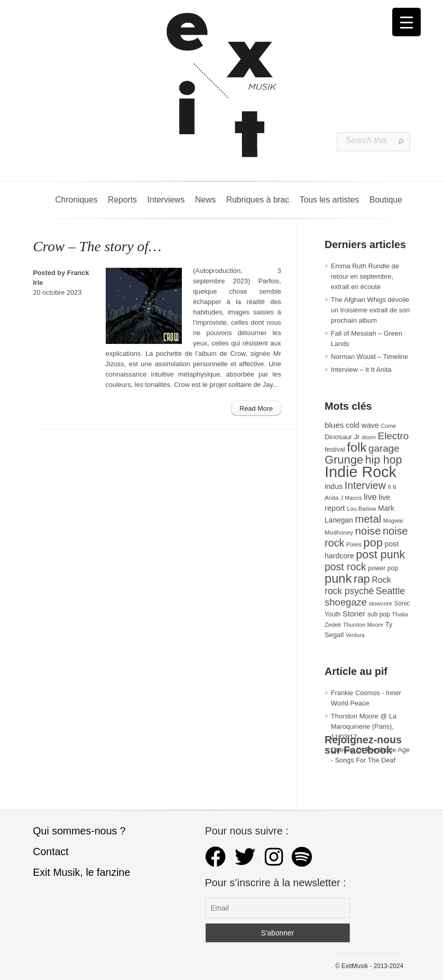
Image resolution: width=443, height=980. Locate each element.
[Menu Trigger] (406, 22)
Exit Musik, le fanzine (82, 872)
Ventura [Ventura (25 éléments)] (355, 635)
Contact (51, 852)
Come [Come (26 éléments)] (388, 426)
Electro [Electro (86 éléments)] (393, 436)
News (205, 200)
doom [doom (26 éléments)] (369, 437)
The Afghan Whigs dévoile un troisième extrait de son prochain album (370, 310)
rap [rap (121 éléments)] (361, 579)
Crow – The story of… (97, 246)
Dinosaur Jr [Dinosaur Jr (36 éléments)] (342, 437)
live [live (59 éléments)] (370, 497)
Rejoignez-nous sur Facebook (363, 745)
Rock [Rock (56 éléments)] (381, 580)
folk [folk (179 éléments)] (356, 447)
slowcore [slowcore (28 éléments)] (381, 603)
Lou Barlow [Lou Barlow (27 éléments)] (361, 509)
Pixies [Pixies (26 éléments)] (354, 544)
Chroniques (77, 200)
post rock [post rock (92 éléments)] (346, 567)
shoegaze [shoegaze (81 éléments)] (346, 602)
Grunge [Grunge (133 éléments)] (344, 460)
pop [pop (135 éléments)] (373, 543)
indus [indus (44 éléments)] (334, 486)
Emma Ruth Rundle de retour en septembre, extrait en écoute (365, 276)
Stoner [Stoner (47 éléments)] (354, 614)
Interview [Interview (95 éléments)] (365, 485)
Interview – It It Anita (361, 370)
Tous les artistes (329, 200)
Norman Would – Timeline (370, 357)
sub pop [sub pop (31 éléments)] (379, 614)
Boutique (386, 200)
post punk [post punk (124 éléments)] (381, 554)
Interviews (166, 200)
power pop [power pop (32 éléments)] (383, 568)
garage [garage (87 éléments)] (384, 448)
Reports (122, 200)
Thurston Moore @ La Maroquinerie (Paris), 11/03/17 (364, 726)
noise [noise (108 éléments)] (368, 531)
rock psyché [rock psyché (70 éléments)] (349, 591)
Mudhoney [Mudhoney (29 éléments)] (339, 532)
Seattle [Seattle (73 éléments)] (390, 591)
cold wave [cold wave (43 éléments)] (362, 425)
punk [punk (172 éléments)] (338, 578)
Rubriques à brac (258, 200)
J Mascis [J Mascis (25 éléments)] (351, 498)
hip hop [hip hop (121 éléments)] (384, 460)
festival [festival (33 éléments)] (335, 450)
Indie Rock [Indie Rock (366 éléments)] (361, 472)
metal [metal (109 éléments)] (368, 519)
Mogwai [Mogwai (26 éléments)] (393, 521)
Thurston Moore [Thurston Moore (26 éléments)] (363, 625)
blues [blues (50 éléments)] (334, 425)
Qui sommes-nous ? (80, 831)
